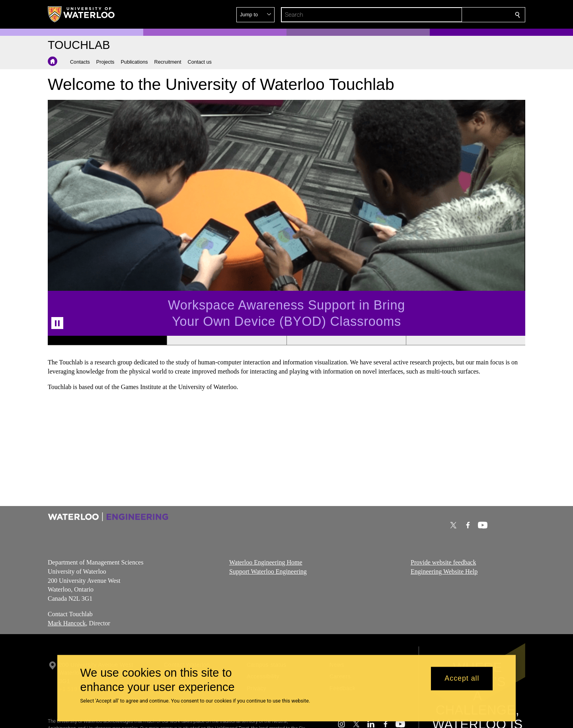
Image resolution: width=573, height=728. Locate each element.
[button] (460, 15)
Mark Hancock (67, 623)
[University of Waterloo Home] (82, 14)
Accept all (462, 679)
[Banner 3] (346, 341)
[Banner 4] (466, 341)
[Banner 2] (226, 341)
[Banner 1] (107, 341)
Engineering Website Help (444, 571)
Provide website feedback (443, 562)
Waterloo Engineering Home (266, 562)
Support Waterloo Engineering (268, 571)
